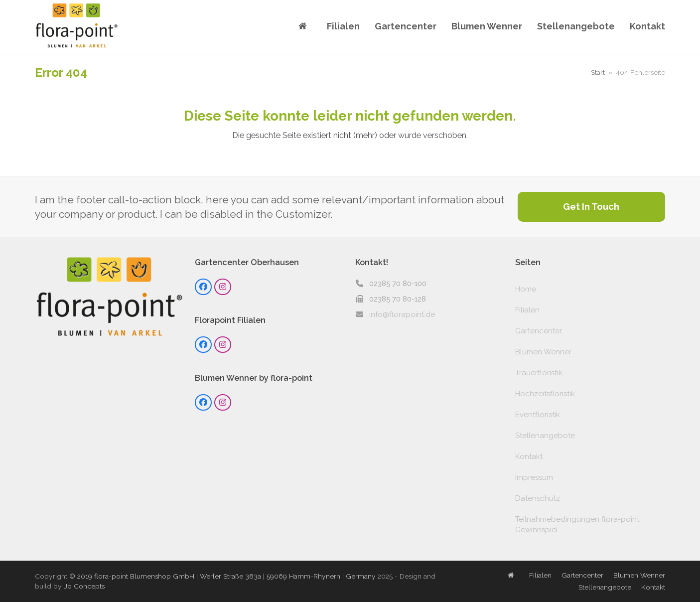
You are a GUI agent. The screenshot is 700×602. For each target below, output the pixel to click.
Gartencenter (539, 331)
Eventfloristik (538, 415)
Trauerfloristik (539, 373)
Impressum (534, 477)
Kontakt (529, 456)
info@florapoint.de (402, 314)
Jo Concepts (84, 586)
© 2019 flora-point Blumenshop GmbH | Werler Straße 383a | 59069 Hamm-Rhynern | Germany (222, 576)
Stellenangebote (545, 436)
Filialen (527, 310)
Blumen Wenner (543, 352)
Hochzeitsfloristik (545, 394)
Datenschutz (538, 498)
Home (526, 289)
